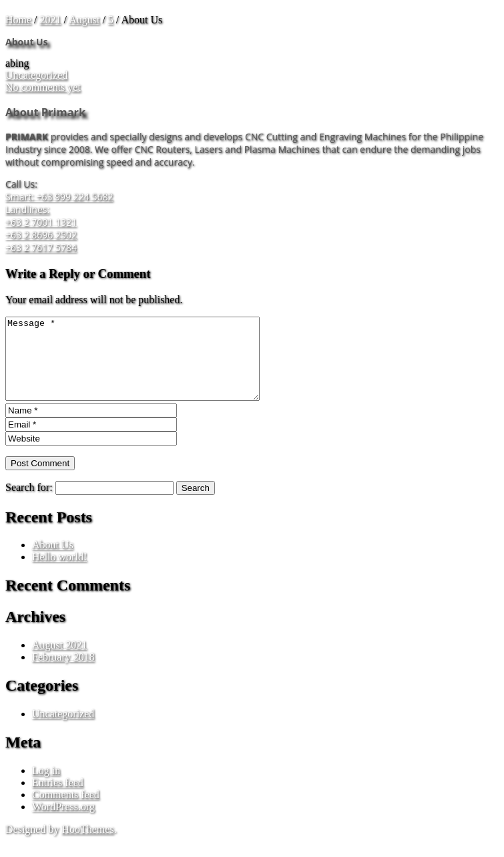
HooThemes (87, 845)
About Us (53, 561)
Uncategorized (36, 75)
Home (18, 20)
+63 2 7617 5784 (41, 247)
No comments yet (43, 87)
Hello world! (59, 573)
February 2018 (63, 673)
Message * (148, 367)
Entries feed (58, 799)
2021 (51, 20)
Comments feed (66, 811)
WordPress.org (63, 823)
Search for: (29, 503)
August (84, 20)
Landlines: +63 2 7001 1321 (41, 216)
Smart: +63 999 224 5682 (59, 197)
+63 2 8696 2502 (41, 235)
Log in (46, 787)
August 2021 (59, 661)
